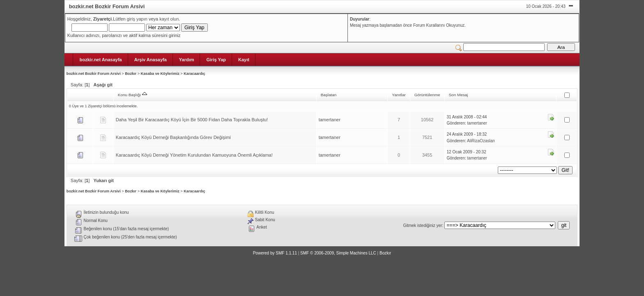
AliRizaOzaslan (481, 141)
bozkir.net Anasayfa (101, 60)
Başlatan (329, 95)
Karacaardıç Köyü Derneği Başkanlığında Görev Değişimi (173, 137)
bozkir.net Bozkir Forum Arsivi (94, 74)
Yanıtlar (399, 95)
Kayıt (244, 60)
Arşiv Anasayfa (151, 60)
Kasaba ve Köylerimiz (160, 74)
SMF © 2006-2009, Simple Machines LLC (338, 253)
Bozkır (131, 74)
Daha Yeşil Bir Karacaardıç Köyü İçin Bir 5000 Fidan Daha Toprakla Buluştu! (192, 120)
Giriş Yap (216, 60)
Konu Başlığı (132, 95)
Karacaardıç (194, 74)
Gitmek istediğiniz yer (422, 225)
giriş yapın (137, 19)
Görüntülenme (427, 95)
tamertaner (330, 120)
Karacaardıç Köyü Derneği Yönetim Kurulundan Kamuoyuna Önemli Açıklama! (194, 155)
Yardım (187, 60)
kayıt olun (169, 19)
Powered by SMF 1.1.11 (275, 253)
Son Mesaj (459, 95)
